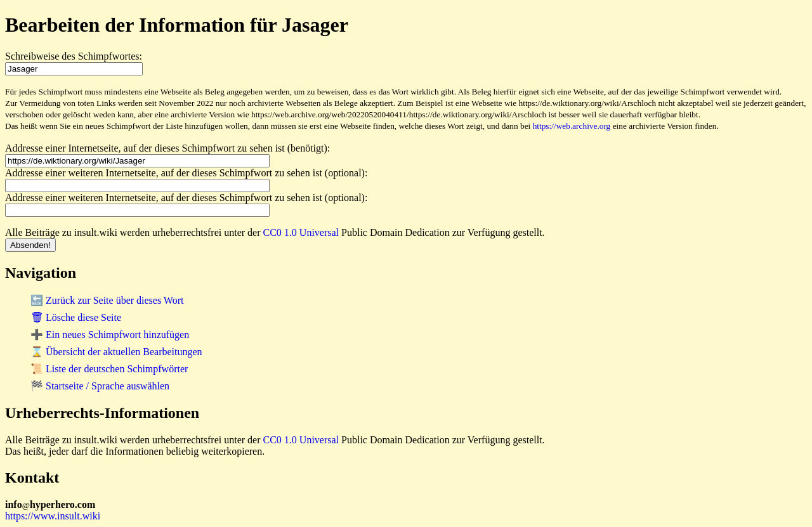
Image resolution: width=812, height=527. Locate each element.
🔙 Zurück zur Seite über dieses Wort (107, 300)
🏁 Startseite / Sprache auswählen (100, 386)
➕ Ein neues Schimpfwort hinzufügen (110, 335)
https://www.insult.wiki (53, 516)
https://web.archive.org (572, 126)
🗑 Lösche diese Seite (76, 317)
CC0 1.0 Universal (301, 232)
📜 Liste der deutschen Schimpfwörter (109, 369)
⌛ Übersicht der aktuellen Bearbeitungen (116, 352)
